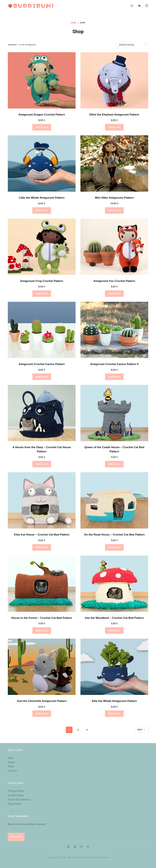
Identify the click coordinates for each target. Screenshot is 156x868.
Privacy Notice (16, 791)
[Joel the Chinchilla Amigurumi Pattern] (42, 667)
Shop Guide (14, 804)
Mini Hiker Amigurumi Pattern (114, 198)
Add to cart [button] (42, 127)
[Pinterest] (81, 847)
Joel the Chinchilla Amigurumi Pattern (42, 701)
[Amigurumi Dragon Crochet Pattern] (42, 80)
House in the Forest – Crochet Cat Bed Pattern (42, 618)
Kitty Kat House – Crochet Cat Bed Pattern (42, 535)
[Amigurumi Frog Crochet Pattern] (42, 247)
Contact (12, 771)
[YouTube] (68, 847)
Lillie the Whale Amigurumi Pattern (42, 198)
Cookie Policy (16, 795)
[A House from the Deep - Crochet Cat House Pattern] (42, 413)
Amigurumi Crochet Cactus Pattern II (114, 364)
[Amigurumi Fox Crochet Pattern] (114, 247)
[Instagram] (75, 847)
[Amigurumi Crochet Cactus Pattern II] (114, 330)
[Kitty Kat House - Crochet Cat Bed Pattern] (42, 500)
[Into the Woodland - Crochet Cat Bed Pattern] (114, 584)
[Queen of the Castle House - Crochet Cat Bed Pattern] (114, 413)
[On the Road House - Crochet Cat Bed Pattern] (114, 500)
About (11, 762)
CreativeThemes (100, 857)
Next (141, 730)
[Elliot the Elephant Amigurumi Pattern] (114, 80)
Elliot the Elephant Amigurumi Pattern (114, 115)
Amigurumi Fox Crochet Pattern (114, 281)
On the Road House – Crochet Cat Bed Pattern (114, 535)
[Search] (132, 6)
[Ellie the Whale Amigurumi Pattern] (114, 667)
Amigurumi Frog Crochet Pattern (42, 281)
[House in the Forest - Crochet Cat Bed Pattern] (42, 584)
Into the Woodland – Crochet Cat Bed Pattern (114, 618)
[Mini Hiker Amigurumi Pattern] (114, 163)
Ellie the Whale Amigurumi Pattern (114, 701)
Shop (11, 758)
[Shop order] (132, 45)
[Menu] (147, 6)
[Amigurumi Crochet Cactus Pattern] (42, 330)
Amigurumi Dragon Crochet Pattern (42, 115)
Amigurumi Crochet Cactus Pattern (42, 364)
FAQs (11, 766)
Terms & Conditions (19, 800)
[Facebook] (88, 847)
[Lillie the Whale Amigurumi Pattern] (42, 163)
